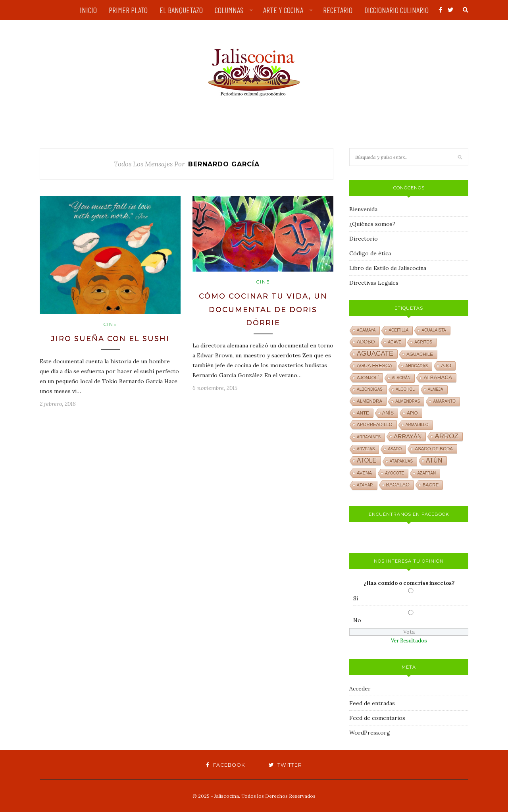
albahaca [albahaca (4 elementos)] (438, 377)
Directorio (364, 239)
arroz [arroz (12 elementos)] (446, 436)
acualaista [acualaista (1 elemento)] (434, 330)
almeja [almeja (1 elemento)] (436, 389)
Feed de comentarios (377, 718)
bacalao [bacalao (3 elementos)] (398, 485)
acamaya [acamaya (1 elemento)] (366, 330)
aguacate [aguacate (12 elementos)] (375, 354)
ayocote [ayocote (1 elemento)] (394, 473)
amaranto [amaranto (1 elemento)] (444, 401)
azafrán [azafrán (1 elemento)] (426, 473)
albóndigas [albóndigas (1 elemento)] (370, 389)
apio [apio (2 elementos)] (412, 413)
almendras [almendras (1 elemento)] (408, 401)
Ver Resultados (409, 641)
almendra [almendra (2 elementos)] (369, 401)
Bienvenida (363, 209)
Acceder (360, 689)
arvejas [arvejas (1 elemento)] (366, 449)
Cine (110, 324)
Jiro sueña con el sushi (110, 339)
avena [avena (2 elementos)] (364, 473)
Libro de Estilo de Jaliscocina (388, 268)
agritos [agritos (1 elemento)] (423, 342)
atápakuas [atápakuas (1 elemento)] (401, 461)
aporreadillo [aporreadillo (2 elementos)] (375, 424)
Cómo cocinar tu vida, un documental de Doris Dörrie (263, 310)
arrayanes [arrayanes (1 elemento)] (369, 437)
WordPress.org (370, 733)
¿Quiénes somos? (372, 224)
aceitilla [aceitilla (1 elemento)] (398, 330)
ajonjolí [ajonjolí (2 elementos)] (368, 378)
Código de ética (370, 253)
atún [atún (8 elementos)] (434, 460)
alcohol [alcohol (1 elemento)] (405, 389)
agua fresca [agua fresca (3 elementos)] (374, 366)
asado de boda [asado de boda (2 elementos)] (434, 449)
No (357, 620)
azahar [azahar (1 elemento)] (365, 485)
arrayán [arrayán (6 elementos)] (408, 436)
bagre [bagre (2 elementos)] (431, 485)
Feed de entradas (372, 703)
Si (356, 598)
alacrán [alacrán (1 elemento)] (401, 378)
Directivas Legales (374, 283)
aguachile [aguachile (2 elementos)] (420, 354)
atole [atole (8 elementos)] (367, 460)
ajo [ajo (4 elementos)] (446, 365)
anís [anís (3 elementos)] (388, 413)
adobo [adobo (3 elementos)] (366, 342)
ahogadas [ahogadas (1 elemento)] (417, 366)
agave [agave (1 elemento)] (394, 342)
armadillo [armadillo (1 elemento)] (417, 425)
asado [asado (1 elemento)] (395, 449)
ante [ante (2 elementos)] (363, 413)
